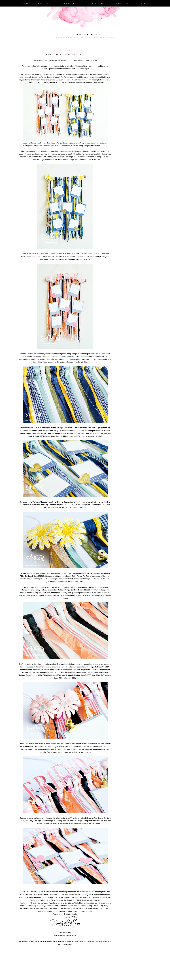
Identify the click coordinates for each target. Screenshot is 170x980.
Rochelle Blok (85, 35)
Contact (143, 3)
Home (25, 3)
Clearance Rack (97, 3)
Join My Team (68, 3)
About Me (44, 3)
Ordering (122, 3)
